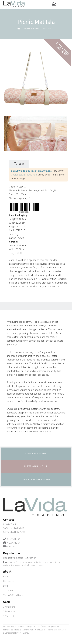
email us (10, 546)
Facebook (9, 611)
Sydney (26, 633)
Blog (6, 586)
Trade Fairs (9, 590)
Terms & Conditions (13, 595)
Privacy (18, 633)
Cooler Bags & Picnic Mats (24, 175)
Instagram (9, 607)
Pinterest (9, 616)
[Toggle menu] (66, 4)
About (6, 576)
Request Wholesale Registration (20, 558)
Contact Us (9, 581)
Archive (26, 630)
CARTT (63, 630)
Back (19, 164)
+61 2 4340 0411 (14, 539)
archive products (31, 29)
